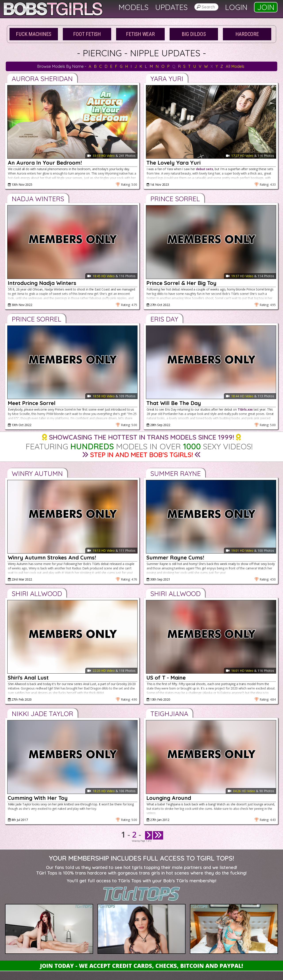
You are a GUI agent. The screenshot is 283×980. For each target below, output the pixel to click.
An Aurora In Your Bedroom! (45, 163)
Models (134, 7)
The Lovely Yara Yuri (173, 163)
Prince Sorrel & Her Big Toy (181, 283)
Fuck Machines (34, 34)
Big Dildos (194, 34)
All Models (235, 66)
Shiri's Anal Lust (28, 678)
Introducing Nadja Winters (42, 283)
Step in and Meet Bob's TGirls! (141, 455)
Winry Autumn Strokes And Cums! (52, 557)
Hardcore (247, 34)
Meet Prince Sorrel (32, 403)
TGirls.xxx (245, 409)
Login (236, 7)
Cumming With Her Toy (38, 798)
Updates (171, 7)
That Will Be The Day (174, 403)
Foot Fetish (87, 34)
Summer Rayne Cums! (175, 557)
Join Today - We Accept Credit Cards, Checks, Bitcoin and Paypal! (141, 966)
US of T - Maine (166, 678)
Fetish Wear (140, 34)
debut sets (205, 169)
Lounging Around (169, 798)
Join (266, 7)
